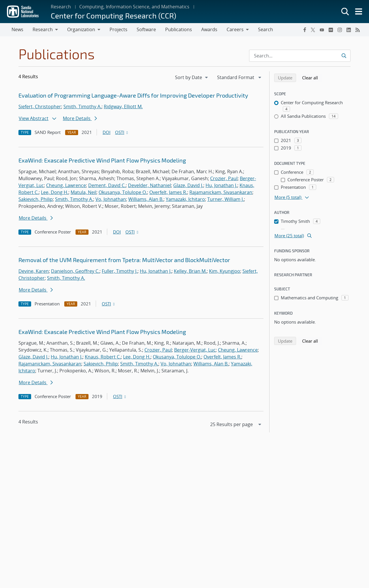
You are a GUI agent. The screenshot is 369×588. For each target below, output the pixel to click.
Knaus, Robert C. (103, 357)
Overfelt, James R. (168, 192)
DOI (107, 132)
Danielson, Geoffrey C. (75, 271)
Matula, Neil (83, 192)
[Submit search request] (344, 56)
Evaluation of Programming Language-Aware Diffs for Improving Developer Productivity (133, 95)
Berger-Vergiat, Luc (195, 350)
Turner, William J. (226, 199)
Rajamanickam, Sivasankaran (221, 192)
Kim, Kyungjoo (225, 271)
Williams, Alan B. (146, 199)
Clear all (312, 77)
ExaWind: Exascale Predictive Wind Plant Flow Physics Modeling (102, 160)
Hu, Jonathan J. (221, 185)
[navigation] (192, 77)
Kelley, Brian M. (190, 271)
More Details (80, 118)
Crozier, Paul (224, 178)
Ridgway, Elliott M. (123, 107)
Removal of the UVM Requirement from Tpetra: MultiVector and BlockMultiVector (124, 260)
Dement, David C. (107, 185)
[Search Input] (300, 56)
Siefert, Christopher (40, 107)
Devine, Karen (34, 271)
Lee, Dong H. (55, 192)
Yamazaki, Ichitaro (185, 199)
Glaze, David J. (188, 185)
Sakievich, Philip (36, 199)
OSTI (122, 132)
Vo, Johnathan (111, 199)
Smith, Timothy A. (82, 107)
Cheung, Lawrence (66, 185)
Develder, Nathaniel (149, 185)
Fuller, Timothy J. (120, 271)
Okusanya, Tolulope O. (123, 192)
